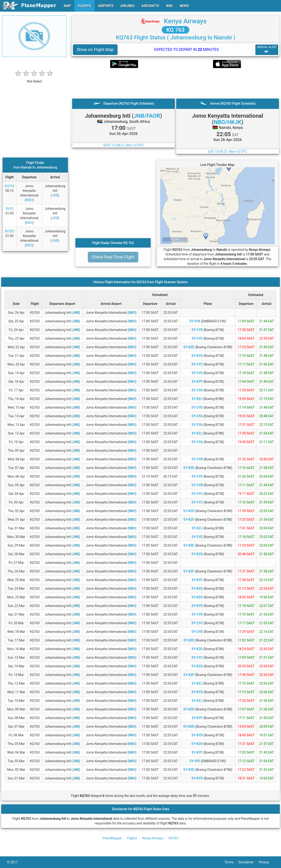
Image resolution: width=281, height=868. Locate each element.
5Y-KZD (189, 511)
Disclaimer (249, 862)
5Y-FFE (195, 761)
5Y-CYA (197, 390)
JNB (55, 195)
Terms (231, 862)
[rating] (34, 79)
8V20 (10, 209)
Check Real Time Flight (113, 257)
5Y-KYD (197, 356)
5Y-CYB (197, 459)
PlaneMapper (112, 838)
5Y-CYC (197, 364)
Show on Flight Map (95, 50)
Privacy (266, 862)
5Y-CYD (197, 407)
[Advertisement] (176, 83)
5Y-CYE (197, 330)
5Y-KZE (189, 347)
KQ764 (10, 186)
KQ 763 (176, 30)
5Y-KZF (189, 520)
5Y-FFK (195, 321)
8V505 (10, 231)
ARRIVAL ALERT (267, 50)
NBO (29, 200)
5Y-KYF (197, 382)
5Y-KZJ (197, 399)
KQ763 (173, 838)
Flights (132, 838)
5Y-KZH (197, 744)
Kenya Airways (185, 21)
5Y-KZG (197, 554)
